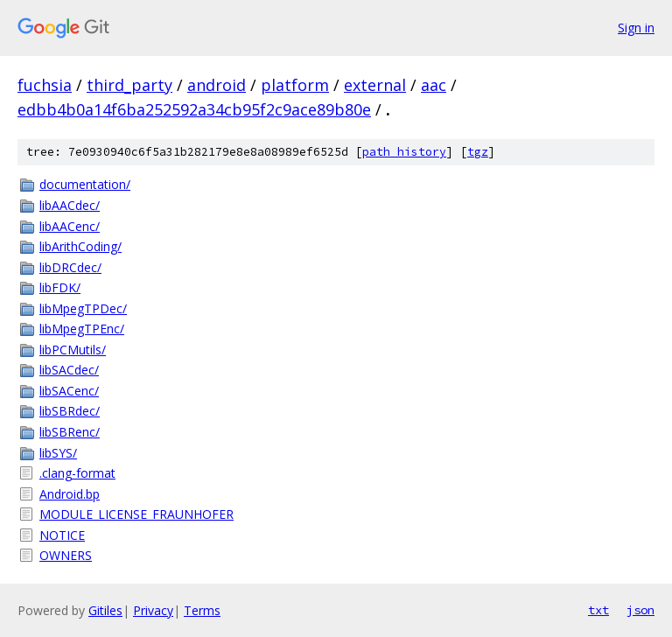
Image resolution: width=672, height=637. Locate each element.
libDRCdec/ (70, 267)
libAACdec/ (70, 205)
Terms (202, 610)
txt (598, 610)
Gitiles (105, 610)
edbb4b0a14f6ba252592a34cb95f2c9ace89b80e (194, 109)
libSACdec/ (69, 370)
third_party (129, 85)
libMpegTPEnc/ (82, 329)
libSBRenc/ (70, 432)
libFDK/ (60, 287)
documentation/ (85, 184)
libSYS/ (58, 453)
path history (404, 152)
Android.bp (70, 494)
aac (434, 85)
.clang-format (77, 473)
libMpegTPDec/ (83, 308)
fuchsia (45, 85)
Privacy (153, 610)
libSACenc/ (69, 391)
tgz (478, 152)
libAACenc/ (70, 226)
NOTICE (62, 535)
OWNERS (66, 555)
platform (295, 85)
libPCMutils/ (73, 350)
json (640, 610)
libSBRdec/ (70, 411)
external (375, 85)
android (217, 85)
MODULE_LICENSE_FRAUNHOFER (136, 514)
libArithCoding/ (80, 246)
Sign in (636, 28)
